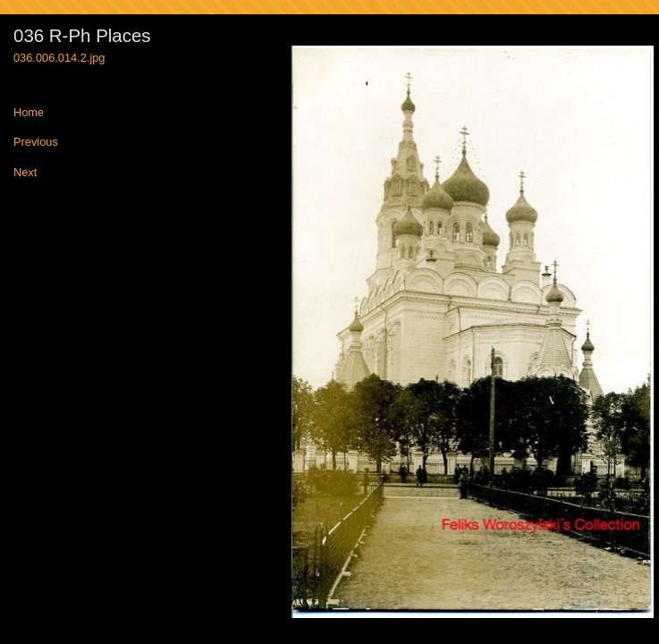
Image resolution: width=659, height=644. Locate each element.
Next (25, 173)
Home (29, 113)
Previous (36, 143)
